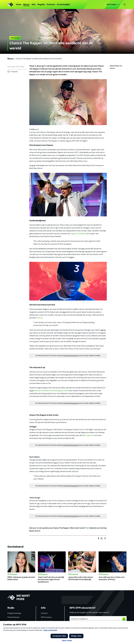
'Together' (90, 435)
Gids (34, 5)
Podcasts (51, 5)
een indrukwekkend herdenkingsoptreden (51, 391)
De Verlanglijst (63, 5)
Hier (87, 528)
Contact (44, 613)
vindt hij (39, 318)
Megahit (41, 5)
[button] (125, 5)
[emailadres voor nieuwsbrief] (98, 619)
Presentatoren (13, 617)
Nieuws (26, 5)
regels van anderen (78, 234)
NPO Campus (113, 4)
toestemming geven (71, 356)
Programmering (14, 613)
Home (19, 5)
